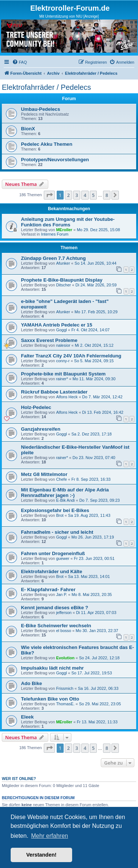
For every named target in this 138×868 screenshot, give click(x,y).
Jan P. (61, 594)
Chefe (61, 479)
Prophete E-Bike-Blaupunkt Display (62, 280)
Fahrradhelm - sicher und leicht (57, 532)
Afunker (63, 263)
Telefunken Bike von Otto (50, 699)
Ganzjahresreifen (41, 429)
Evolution (65, 658)
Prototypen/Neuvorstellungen (55, 160)
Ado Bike (31, 683)
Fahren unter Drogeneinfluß (53, 553)
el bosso (63, 631)
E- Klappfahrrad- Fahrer (48, 590)
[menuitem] (20, 62)
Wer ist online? (19, 779)
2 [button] (68, 195)
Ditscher (63, 285)
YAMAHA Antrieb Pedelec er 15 (56, 325)
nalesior (63, 345)
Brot (60, 515)
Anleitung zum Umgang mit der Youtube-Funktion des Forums (68, 222)
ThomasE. (65, 704)
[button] (49, 195)
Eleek (27, 717)
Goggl (61, 330)
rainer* (62, 379)
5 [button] (93, 195)
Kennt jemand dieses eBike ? (55, 608)
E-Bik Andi (65, 500)
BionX (28, 129)
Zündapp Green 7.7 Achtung (53, 258)
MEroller (64, 230)
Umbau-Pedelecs (40, 109)
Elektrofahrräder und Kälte (52, 571)
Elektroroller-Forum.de (70, 8)
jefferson (64, 613)
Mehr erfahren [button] (49, 836)
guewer (63, 558)
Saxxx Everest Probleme (49, 340)
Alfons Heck (67, 397)
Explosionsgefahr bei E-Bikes (55, 510)
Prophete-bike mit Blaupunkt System (63, 374)
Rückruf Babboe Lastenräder (54, 392)
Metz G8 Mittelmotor (44, 474)
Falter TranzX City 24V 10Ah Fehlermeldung (71, 356)
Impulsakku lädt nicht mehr (52, 668)
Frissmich (65, 688)
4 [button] (85, 195)
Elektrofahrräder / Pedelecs (46, 87)
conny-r (63, 361)
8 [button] (107, 195)
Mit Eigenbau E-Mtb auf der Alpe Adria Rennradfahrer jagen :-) (65, 493)
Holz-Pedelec (36, 407)
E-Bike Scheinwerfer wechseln (56, 626)
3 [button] (77, 195)
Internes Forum (55, 234)
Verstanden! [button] (41, 855)
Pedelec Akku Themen (47, 144)
